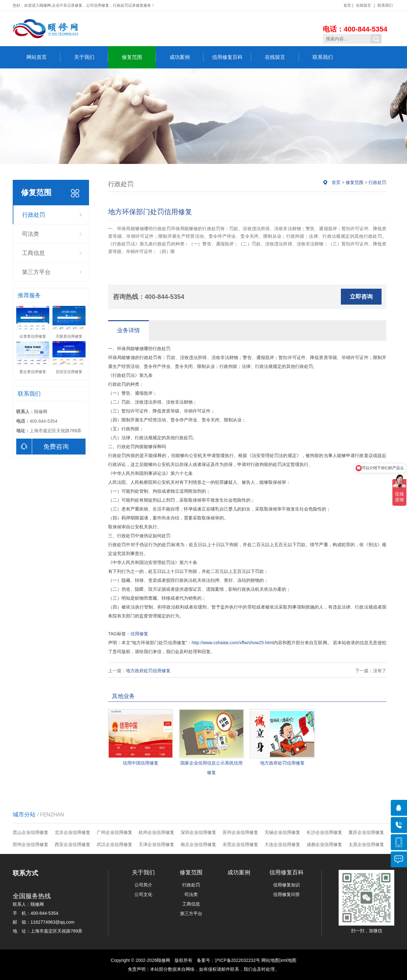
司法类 (31, 234)
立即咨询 (361, 297)
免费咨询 (42, 447)
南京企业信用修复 (198, 844)
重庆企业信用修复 (366, 832)
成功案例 (186, 57)
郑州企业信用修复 (31, 844)
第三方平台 (36, 272)
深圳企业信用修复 (198, 832)
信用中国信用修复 (141, 763)
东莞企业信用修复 (240, 844)
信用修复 (139, 634)
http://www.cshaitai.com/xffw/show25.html (233, 643)
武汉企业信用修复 (114, 844)
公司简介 (143, 885)
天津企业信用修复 (156, 844)
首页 (347, 5)
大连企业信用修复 (282, 844)
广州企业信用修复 (114, 832)
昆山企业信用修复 (31, 832)
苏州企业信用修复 (240, 832)
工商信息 (33, 253)
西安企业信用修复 (72, 844)
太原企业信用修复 (366, 844)
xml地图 (288, 960)
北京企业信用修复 (72, 832)
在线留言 (363, 5)
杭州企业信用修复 (156, 832)
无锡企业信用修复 (282, 832)
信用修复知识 (286, 885)
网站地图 (270, 960)
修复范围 (139, 57)
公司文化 (143, 894)
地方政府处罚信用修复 (148, 671)
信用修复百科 (232, 57)
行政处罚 (34, 215)
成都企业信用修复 (324, 844)
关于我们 (91, 57)
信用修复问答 (286, 894)
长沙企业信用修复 (324, 832)
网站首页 (43, 57)
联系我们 (385, 5)
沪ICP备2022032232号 (237, 960)
